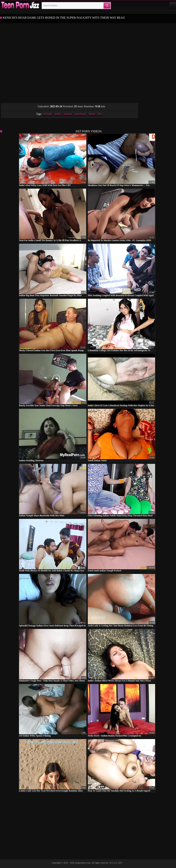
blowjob (48, 114)
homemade (80, 114)
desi (100, 114)
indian (92, 114)
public (58, 114)
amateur (68, 114)
